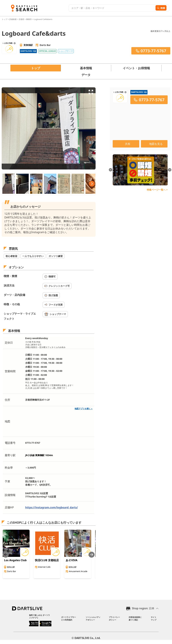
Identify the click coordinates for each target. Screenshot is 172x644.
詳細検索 (13, 19)
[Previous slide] (6, 555)
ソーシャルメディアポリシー (93, 619)
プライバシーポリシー (114, 619)
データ (86, 75)
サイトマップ (154, 619)
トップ (5, 19)
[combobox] (112, 8)
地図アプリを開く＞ (84, 409)
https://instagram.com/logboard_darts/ (52, 507)
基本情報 (86, 68)
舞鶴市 (29, 19)
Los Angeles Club (15, 560)
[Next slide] (92, 555)
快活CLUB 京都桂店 (47, 560)
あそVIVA (71, 560)
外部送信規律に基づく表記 (135, 619)
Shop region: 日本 (143, 608)
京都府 (21, 19)
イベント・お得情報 (136, 68)
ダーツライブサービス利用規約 (69, 619)
